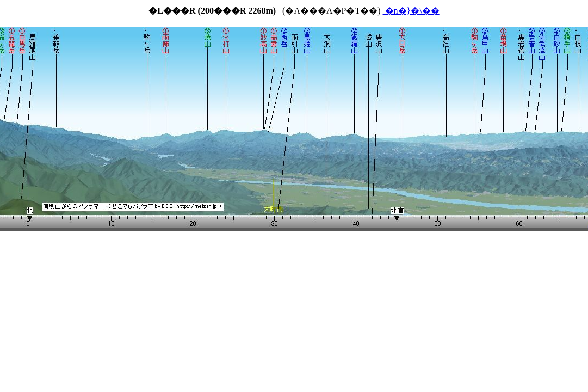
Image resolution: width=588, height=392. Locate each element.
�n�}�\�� (411, 11)
